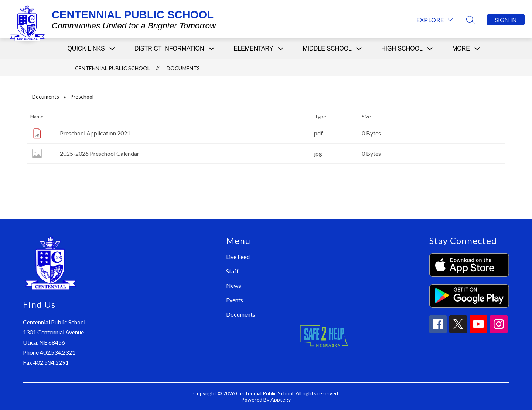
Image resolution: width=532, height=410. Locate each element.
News (233, 285)
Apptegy (281, 399)
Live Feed (238, 257)
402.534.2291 (51, 362)
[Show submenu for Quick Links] (86, 49)
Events (235, 300)
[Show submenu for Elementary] (254, 49)
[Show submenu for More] (461, 49)
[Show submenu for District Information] (169, 49)
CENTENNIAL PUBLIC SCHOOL (112, 68)
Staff (232, 271)
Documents (183, 68)
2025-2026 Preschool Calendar (100, 153)
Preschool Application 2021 (95, 133)
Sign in (506, 20)
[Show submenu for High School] (402, 49)
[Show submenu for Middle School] (327, 49)
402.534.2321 (58, 352)
